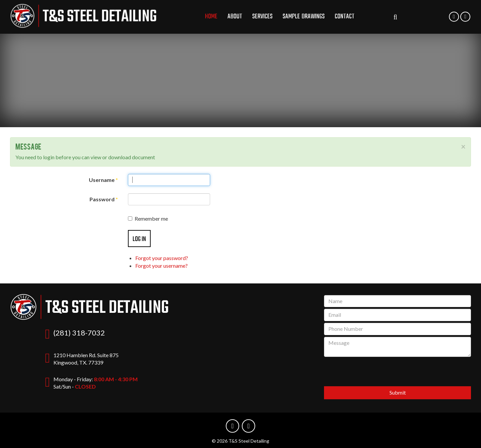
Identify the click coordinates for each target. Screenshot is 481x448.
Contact (345, 17)
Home (211, 17)
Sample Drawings (304, 17)
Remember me (148, 218)
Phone (454, 20)
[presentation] (397, 372)
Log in (139, 239)
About (235, 17)
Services (262, 17)
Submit (398, 392)
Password (104, 199)
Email (466, 20)
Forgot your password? (162, 258)
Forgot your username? (162, 266)
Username (103, 180)
